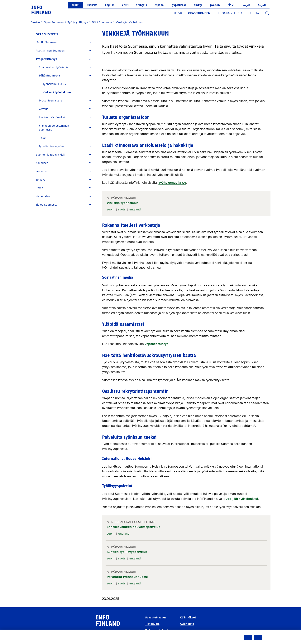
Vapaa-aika (43, 197)
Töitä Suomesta (49, 76)
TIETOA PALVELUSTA (229, 13)
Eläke (42, 138)
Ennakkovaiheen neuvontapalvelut (133, 527)
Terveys (41, 180)
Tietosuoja (152, 624)
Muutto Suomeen (47, 42)
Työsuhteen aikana (51, 101)
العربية (262, 5)
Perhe (39, 188)
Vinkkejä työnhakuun (57, 92)
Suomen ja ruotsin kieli (50, 155)
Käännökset (188, 618)
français (142, 5)
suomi (76, 5)
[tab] (65, 42)
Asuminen (42, 163)
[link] (41, 10)
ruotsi (122, 209)
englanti (135, 209)
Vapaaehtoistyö (157, 344)
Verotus (44, 109)
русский (215, 5)
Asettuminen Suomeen (50, 51)
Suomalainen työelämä (53, 67)
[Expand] (90, 42)
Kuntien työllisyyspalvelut (127, 552)
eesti (125, 5)
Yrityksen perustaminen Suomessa (54, 128)
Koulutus (41, 171)
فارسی (246, 5)
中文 (231, 5)
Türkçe (198, 5)
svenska (92, 5)
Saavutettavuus (156, 618)
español (160, 5)
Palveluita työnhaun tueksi (127, 577)
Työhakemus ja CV (54, 84)
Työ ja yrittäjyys (46, 59)
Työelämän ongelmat (52, 146)
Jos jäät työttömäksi (52, 117)
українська (179, 5)
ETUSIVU (176, 13)
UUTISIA (254, 13)
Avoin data (187, 624)
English (110, 5)
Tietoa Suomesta (46, 205)
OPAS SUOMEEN (199, 13)
